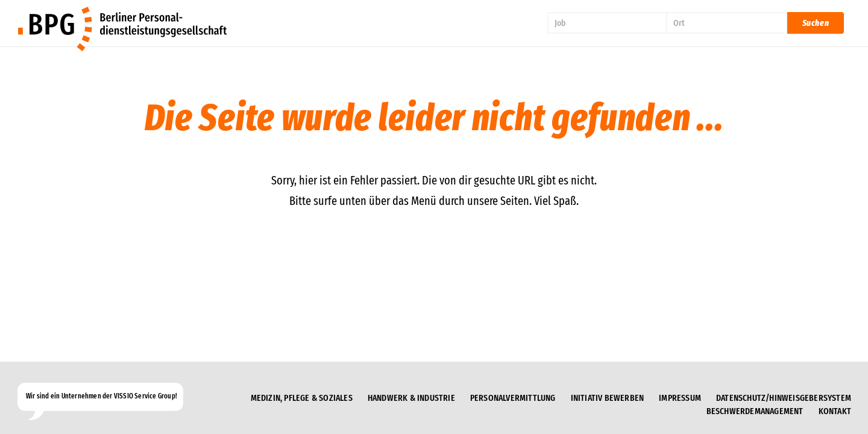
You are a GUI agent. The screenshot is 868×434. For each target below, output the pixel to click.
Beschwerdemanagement (755, 411)
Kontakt (835, 411)
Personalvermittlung (513, 398)
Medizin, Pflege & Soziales (302, 398)
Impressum (680, 398)
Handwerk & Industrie (411, 398)
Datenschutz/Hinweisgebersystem (784, 398)
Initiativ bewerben (608, 398)
